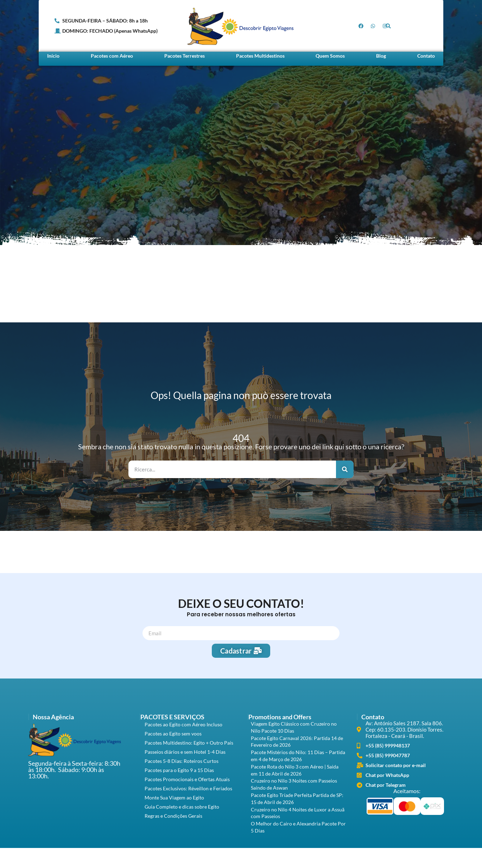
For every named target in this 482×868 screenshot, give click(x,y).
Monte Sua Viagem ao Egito (174, 798)
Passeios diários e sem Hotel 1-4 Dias (185, 752)
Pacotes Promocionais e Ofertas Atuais (187, 779)
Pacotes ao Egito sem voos (173, 734)
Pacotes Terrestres (185, 56)
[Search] (345, 469)
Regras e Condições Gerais (173, 816)
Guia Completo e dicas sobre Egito (182, 807)
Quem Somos (330, 56)
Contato (426, 56)
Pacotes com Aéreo (112, 56)
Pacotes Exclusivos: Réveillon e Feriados (188, 788)
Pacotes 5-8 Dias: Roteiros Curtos (182, 761)
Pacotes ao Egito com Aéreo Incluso (183, 724)
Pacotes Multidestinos (260, 56)
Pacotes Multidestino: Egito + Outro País (189, 743)
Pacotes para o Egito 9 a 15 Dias (179, 770)
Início (53, 56)
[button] (388, 26)
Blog (381, 56)
